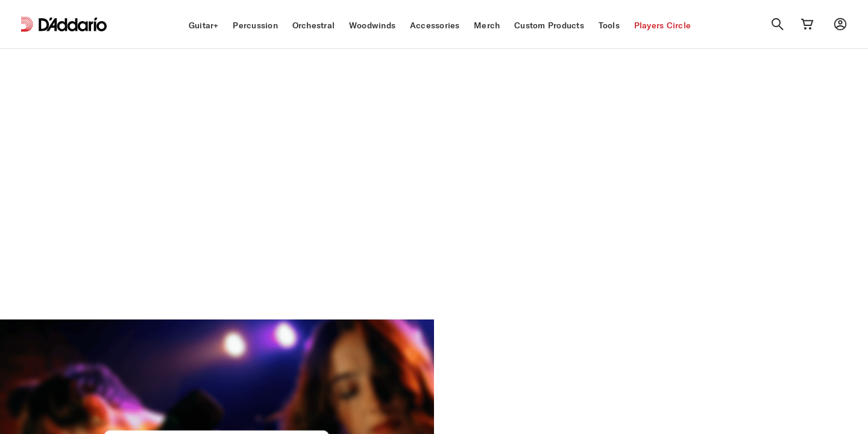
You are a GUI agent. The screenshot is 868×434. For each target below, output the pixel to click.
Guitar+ (204, 25)
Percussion (255, 25)
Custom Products (549, 25)
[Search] (778, 24)
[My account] (840, 24)
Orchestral (314, 25)
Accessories (435, 25)
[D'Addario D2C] (73, 24)
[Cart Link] (807, 24)
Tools (609, 25)
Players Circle (663, 25)
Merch (487, 25)
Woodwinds (372, 25)
